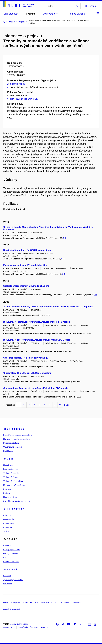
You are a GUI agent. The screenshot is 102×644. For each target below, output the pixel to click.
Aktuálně (10, 570)
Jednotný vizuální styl (12, 609)
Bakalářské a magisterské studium (17, 435)
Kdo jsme (7, 515)
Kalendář (7, 576)
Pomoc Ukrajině (77, 14)
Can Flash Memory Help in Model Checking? (26, 358)
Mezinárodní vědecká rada (14, 485)
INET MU (34, 602)
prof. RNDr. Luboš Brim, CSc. (24, 99)
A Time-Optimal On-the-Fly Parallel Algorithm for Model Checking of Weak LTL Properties (48, 307)
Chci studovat (15, 429)
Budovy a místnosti (11, 562)
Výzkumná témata (11, 477)
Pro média (8, 584)
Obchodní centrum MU (61, 602)
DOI (65, 238)
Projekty (7, 493)
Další (68, 405)
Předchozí (9, 405)
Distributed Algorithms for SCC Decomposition (27, 250)
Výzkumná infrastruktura (13, 481)
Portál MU (45, 602)
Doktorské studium (11, 443)
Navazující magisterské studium (16, 439)
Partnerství (8, 527)
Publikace (7, 489)
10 (60, 405)
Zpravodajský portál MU (13, 580)
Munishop (77, 602)
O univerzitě (14, 509)
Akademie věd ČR (17, 84)
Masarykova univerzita (19, 624)
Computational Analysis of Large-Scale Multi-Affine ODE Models (36, 388)
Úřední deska (9, 519)
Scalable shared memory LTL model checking (26, 286)
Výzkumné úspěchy (11, 473)
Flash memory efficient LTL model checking (25, 265)
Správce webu (9, 627)
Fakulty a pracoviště (12, 550)
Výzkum (8, 459)
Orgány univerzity (11, 554)
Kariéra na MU (9, 523)
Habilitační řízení (10, 497)
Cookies (45, 627)
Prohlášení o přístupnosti (28, 627)
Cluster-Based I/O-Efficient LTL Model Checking (27, 373)
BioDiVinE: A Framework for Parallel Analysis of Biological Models (37, 322)
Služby (6, 531)
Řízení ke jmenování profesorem (17, 501)
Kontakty (7, 545)
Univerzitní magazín (12, 602)
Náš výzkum (8, 465)
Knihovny (7, 557)
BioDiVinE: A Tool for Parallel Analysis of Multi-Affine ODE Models (37, 340)
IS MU (25, 602)
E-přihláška (8, 451)
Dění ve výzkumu (10, 469)
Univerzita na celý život (13, 447)
